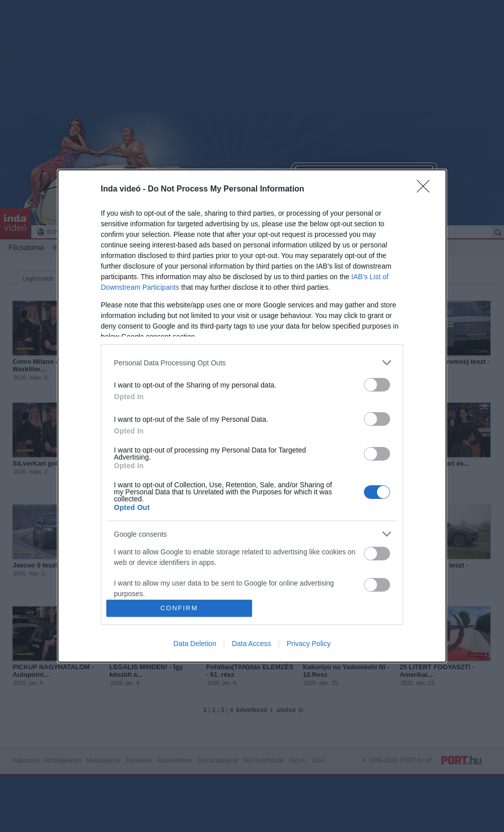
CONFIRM (179, 608)
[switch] (377, 385)
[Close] (426, 189)
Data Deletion (195, 644)
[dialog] (252, 416)
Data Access (251, 644)
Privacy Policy (309, 644)
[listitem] (252, 363)
